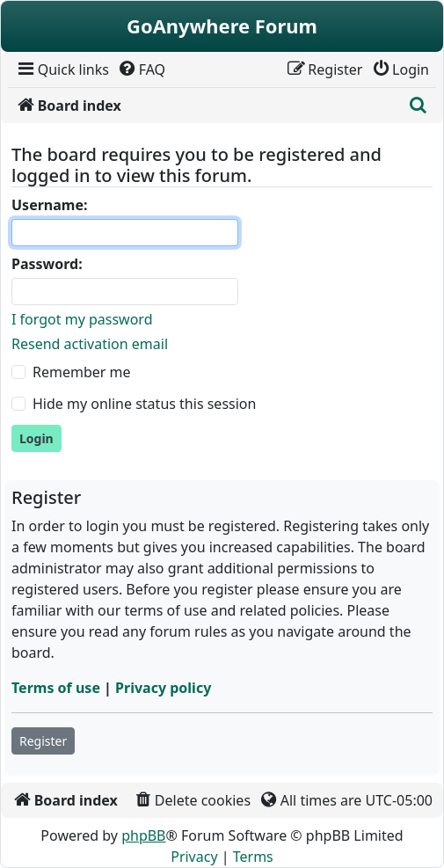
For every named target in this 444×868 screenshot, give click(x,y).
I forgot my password (82, 319)
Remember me (82, 372)
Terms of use (56, 688)
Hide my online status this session (144, 404)
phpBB (143, 835)
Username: (49, 205)
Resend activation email (90, 344)
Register (43, 741)
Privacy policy (163, 688)
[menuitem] (62, 69)
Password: (47, 264)
